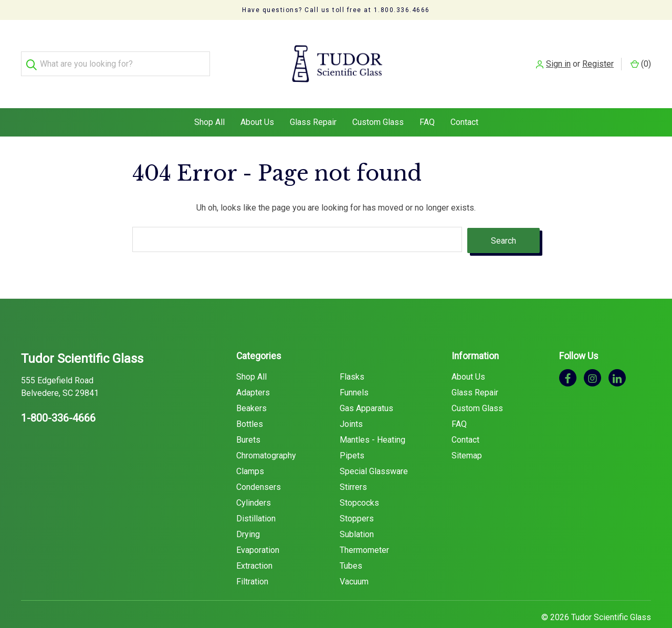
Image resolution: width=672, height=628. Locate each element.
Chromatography (266, 435)
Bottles (250, 403)
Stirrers (353, 466)
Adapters (253, 371)
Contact (464, 102)
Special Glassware (374, 450)
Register (598, 54)
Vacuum (354, 561)
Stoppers (357, 498)
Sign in (558, 54)
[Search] (33, 54)
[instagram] (592, 357)
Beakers (251, 387)
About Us (257, 102)
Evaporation (258, 529)
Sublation (357, 513)
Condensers (259, 466)
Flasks (352, 356)
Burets (248, 419)
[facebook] (568, 357)
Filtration (252, 561)
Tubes (351, 545)
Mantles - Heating (372, 419)
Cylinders (254, 482)
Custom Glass (378, 102)
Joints (351, 403)
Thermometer (364, 529)
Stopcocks (359, 482)
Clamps (250, 450)
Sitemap (467, 435)
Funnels (354, 371)
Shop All (209, 102)
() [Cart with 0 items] (641, 54)
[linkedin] (617, 357)
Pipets (352, 435)
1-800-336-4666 (58, 397)
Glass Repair (313, 102)
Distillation (256, 498)
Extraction (254, 545)
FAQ (427, 102)
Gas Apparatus (366, 387)
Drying (248, 513)
